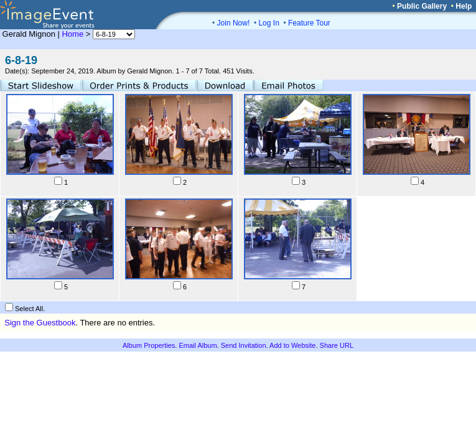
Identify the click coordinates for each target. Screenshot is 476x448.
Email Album (198, 345)
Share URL (337, 345)
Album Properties (149, 345)
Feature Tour (309, 23)
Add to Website (292, 345)
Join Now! (234, 23)
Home (72, 34)
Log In (268, 23)
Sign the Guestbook (40, 323)
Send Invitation (244, 345)
